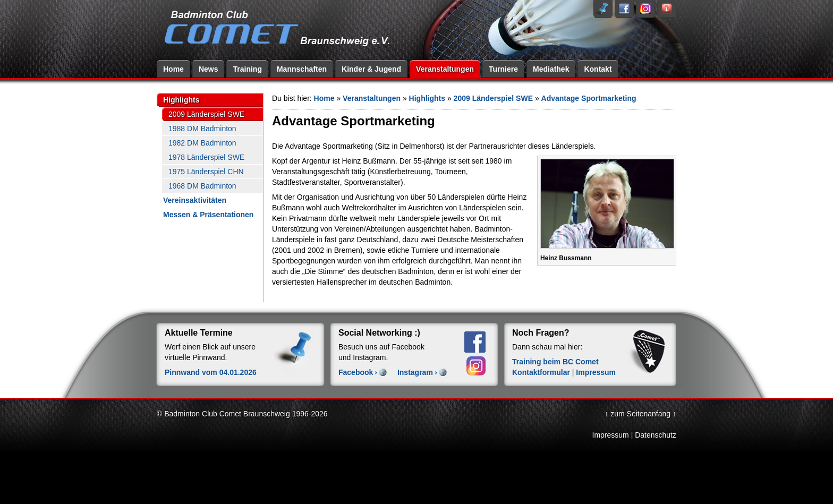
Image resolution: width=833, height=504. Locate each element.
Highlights (181, 100)
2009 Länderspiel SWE (206, 114)
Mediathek (551, 69)
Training (247, 69)
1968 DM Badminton (202, 186)
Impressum (596, 372)
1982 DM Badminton (202, 143)
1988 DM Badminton (202, 129)
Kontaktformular (541, 372)
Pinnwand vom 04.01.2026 (211, 372)
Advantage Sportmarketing (589, 98)
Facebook (356, 372)
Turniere (503, 69)
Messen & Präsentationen (208, 215)
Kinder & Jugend (371, 69)
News (209, 69)
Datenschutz (656, 435)
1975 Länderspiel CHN (206, 172)
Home (173, 69)
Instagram (415, 372)
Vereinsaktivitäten (195, 200)
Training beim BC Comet (555, 362)
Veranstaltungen (445, 69)
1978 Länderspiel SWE (206, 157)
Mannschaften (302, 69)
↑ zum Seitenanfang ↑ (640, 414)
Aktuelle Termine (199, 333)
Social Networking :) (379, 333)
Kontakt (598, 69)
